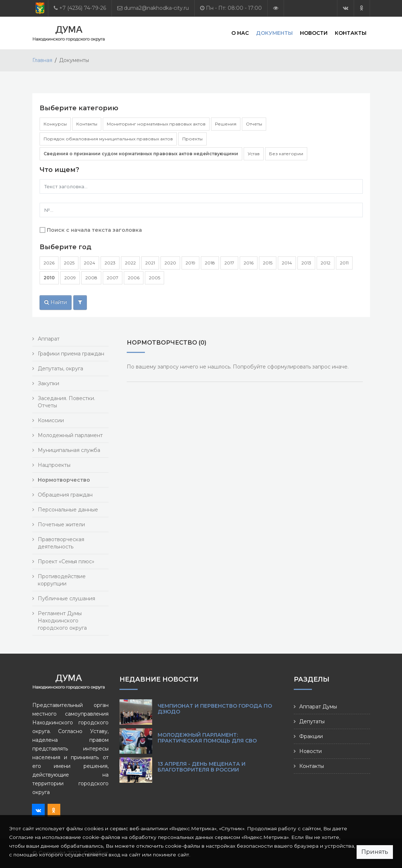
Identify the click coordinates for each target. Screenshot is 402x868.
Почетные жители (61, 524)
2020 (170, 263)
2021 (150, 263)
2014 (287, 263)
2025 (69, 263)
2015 (268, 263)
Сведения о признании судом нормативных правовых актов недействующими (141, 154)
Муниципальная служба (69, 450)
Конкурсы (55, 124)
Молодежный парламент (70, 435)
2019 (190, 263)
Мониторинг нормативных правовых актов (156, 124)
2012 (326, 263)
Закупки (48, 383)
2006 (134, 278)
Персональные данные (68, 510)
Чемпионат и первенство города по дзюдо (215, 709)
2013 (306, 263)
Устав (254, 154)
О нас (240, 33)
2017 (229, 263)
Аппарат (49, 339)
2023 (110, 263)
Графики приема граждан (71, 354)
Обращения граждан (65, 495)
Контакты (351, 33)
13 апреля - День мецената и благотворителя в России (202, 767)
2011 (344, 263)
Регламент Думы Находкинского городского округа (62, 621)
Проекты (192, 139)
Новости (314, 33)
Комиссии (51, 420)
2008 (91, 278)
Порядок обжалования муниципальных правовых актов (108, 139)
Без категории (286, 154)
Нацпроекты (54, 465)
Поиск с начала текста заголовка (94, 230)
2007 (113, 278)
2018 (210, 263)
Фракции (311, 736)
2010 (49, 278)
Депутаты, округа (60, 369)
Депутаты (312, 721)
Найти (56, 302)
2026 (49, 263)
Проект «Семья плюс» (66, 561)
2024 (90, 263)
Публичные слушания (66, 598)
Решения (226, 124)
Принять (375, 852)
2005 (155, 278)
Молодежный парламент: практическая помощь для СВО (207, 738)
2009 (70, 278)
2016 (249, 263)
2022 (130, 263)
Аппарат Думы (318, 707)
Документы (274, 33)
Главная (42, 60)
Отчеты (254, 124)
